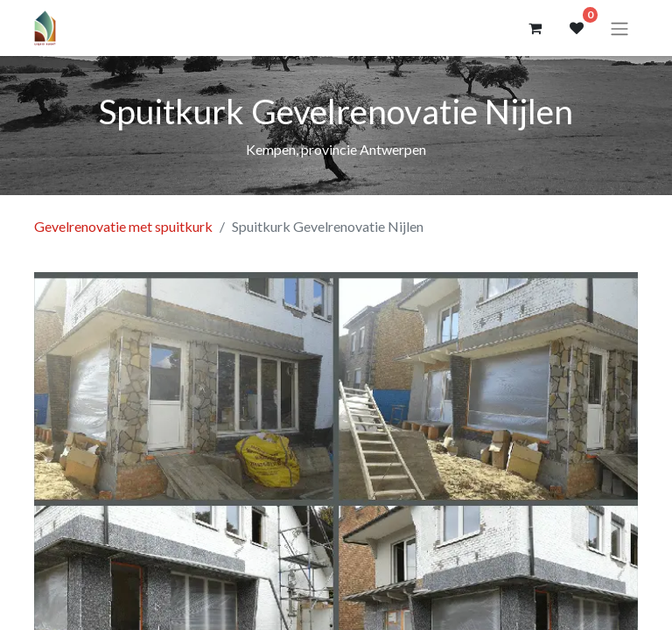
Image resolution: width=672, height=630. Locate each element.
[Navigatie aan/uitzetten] (619, 28)
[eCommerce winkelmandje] (535, 28)
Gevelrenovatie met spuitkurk (123, 226)
